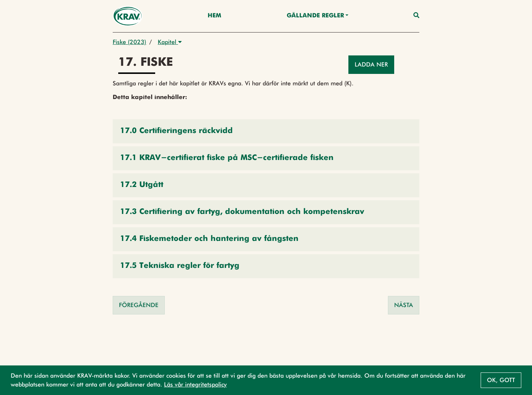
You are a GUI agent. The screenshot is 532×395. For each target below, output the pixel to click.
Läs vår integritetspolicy (195, 384)
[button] (266, 131)
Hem (214, 16)
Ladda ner (371, 64)
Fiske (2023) (129, 42)
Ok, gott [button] (501, 380)
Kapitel (170, 42)
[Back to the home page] (128, 16)
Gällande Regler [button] (315, 16)
